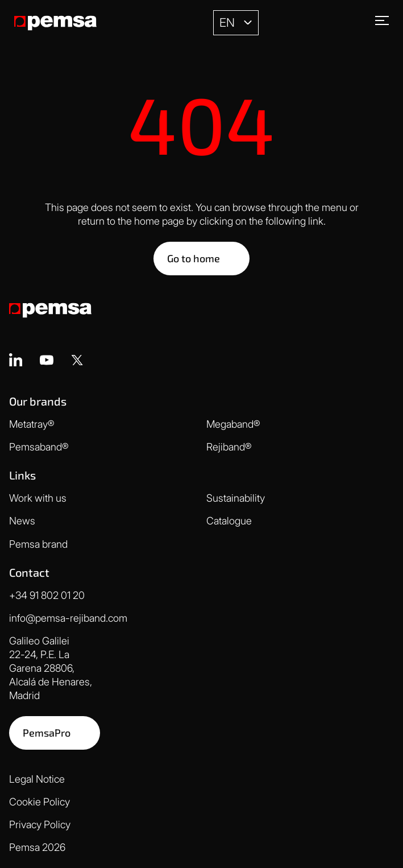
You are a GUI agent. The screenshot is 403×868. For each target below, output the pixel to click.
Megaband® (233, 424)
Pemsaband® (39, 447)
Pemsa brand (38, 544)
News (22, 521)
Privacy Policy (40, 824)
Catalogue (229, 521)
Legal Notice (37, 779)
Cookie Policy (40, 802)
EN (227, 22)
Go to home (194, 258)
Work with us (38, 498)
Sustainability (236, 498)
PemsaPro (47, 733)
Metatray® (32, 424)
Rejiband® (229, 447)
